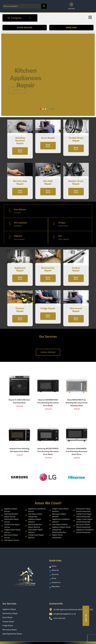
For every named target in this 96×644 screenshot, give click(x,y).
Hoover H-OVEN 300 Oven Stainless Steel (19, 401)
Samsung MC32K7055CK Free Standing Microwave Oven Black (48, 451)
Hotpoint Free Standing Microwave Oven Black (19, 450)
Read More (20, 151)
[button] (8, 477)
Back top (86, 616)
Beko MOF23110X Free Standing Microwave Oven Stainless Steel (77, 403)
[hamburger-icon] (90, 18)
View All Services (48, 352)
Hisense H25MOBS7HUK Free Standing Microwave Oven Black (48, 403)
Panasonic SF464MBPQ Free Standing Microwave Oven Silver (77, 451)
